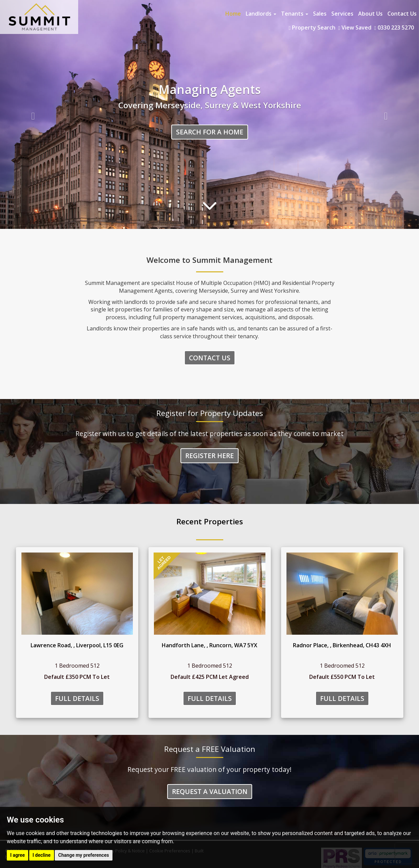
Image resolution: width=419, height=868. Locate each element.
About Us (370, 14)
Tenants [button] (295, 14)
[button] (31, 114)
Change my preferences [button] (83, 855)
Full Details (77, 698)
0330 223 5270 (394, 28)
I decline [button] (42, 855)
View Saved (355, 28)
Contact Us (402, 14)
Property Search (312, 28)
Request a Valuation (210, 791)
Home (233, 14)
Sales (320, 14)
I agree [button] (18, 855)
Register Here (209, 456)
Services (342, 14)
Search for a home (210, 132)
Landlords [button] (261, 14)
